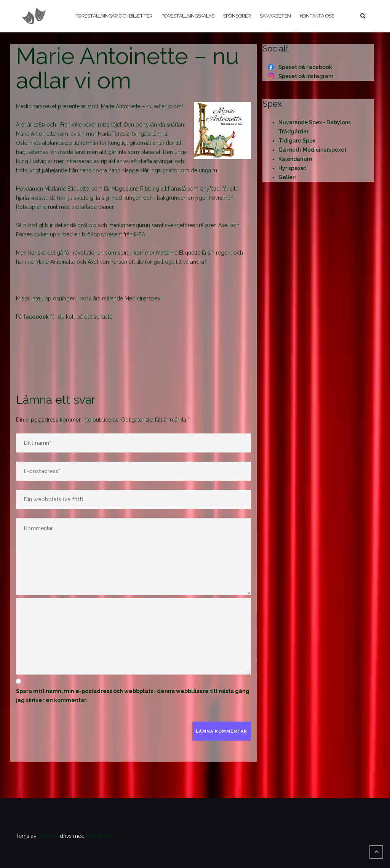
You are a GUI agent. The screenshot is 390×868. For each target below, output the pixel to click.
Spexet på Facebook (305, 67)
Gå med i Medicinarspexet (312, 150)
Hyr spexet (292, 168)
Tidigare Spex (297, 141)
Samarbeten (275, 16)
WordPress (100, 836)
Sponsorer (237, 16)
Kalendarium (295, 159)
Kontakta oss (317, 16)
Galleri (287, 177)
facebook (36, 317)
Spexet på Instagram (306, 76)
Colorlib (48, 836)
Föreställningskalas (188, 16)
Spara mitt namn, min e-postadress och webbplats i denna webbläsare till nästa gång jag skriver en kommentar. (133, 696)
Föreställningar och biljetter (114, 16)
